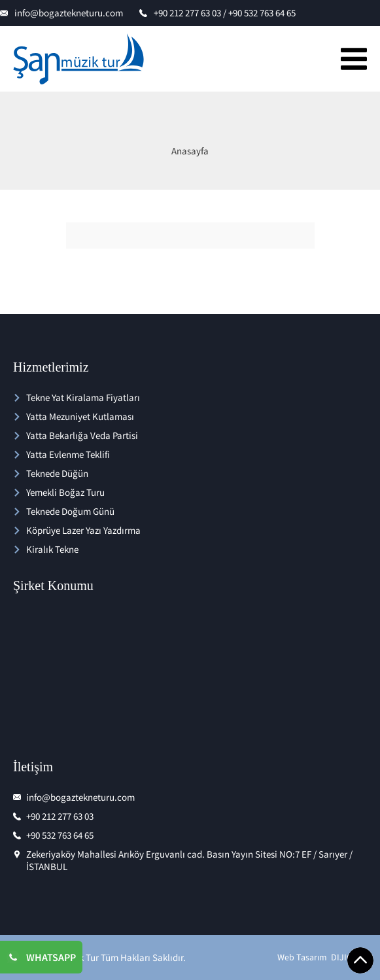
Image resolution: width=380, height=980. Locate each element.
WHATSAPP (51, 957)
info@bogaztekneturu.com (69, 13)
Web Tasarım (302, 957)
